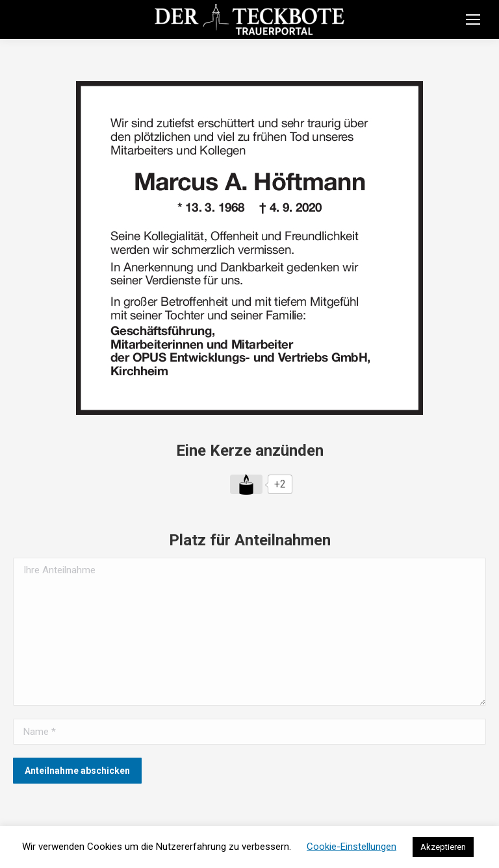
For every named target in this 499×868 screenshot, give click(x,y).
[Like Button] (246, 484)
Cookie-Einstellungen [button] (352, 847)
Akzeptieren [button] (443, 847)
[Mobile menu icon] (473, 19)
